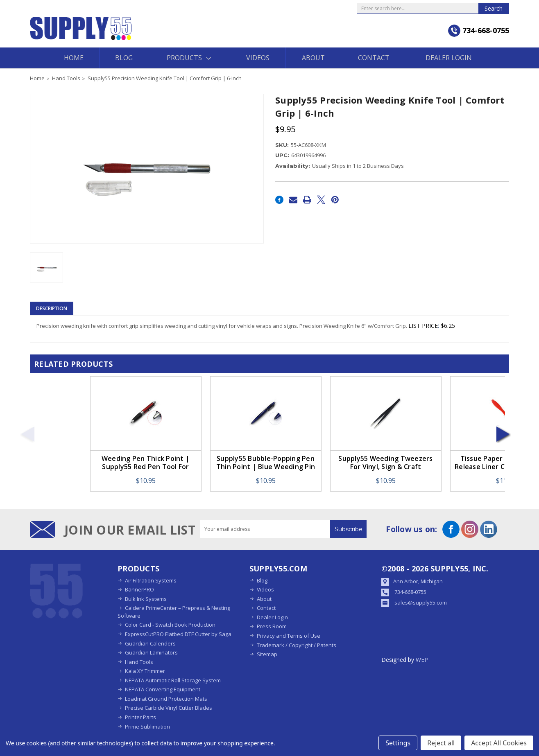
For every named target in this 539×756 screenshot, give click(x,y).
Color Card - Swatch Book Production (170, 625)
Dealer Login (449, 58)
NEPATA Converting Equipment (163, 689)
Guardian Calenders (150, 643)
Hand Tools (139, 662)
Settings (398, 743)
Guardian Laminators (151, 652)
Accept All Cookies (499, 743)
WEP (422, 660)
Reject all (441, 743)
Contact (374, 58)
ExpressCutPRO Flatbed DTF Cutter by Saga (178, 634)
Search (494, 8)
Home (74, 58)
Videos (258, 58)
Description (52, 308)
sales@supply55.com (421, 603)
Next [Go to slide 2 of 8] (503, 434)
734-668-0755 (410, 592)
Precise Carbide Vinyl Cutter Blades (169, 708)
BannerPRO (139, 589)
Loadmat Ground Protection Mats (166, 699)
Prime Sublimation (147, 727)
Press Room (272, 626)
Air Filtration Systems (151, 580)
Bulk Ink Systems (146, 599)
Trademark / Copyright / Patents (297, 645)
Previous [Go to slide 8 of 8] (27, 434)
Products (189, 58)
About (313, 58)
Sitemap (267, 654)
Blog (124, 58)
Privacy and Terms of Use (289, 636)
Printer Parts (140, 717)
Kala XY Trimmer (145, 671)
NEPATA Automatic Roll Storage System (173, 680)
